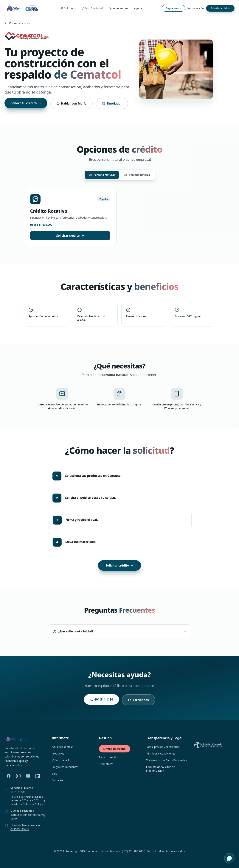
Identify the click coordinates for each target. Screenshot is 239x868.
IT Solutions (68, 8)
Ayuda (138, 8)
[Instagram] (18, 776)
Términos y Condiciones (161, 753)
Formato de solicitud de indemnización (160, 769)
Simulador (112, 103)
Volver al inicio (17, 23)
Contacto (57, 780)
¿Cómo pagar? (60, 760)
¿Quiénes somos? (62, 747)
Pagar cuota (173, 8)
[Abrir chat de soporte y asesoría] (229, 858)
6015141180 (18, 792)
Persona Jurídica (137, 175)
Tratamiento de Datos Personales (166, 760)
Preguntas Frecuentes (65, 767)
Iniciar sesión (196, 8)
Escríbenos (138, 699)
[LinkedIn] (38, 776)
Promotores (106, 764)
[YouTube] (28, 776)
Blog (55, 774)
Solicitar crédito (220, 8)
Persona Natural (102, 175)
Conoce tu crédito (26, 103)
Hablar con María (72, 103)
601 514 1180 (101, 699)
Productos (58, 753)
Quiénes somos (118, 8)
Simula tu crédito (115, 749)
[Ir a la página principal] (23, 8)
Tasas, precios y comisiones (163, 747)
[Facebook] (9, 776)
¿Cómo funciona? (92, 8)
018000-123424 (20, 829)
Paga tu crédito (108, 757)
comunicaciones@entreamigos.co (28, 817)
